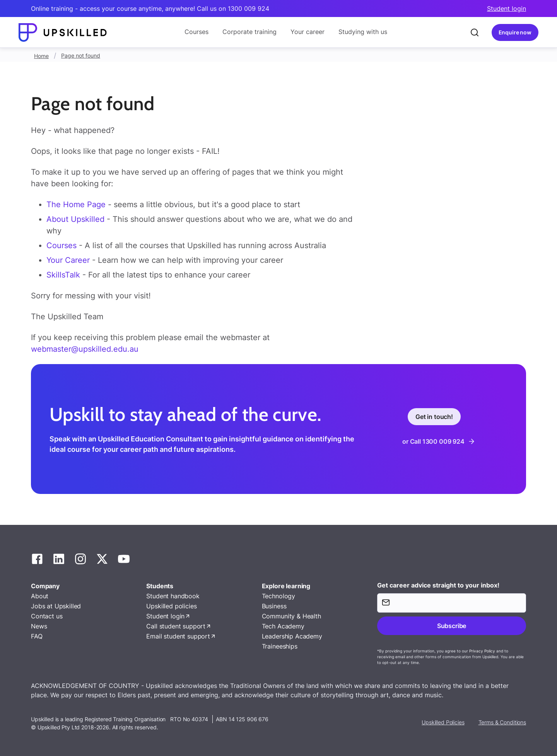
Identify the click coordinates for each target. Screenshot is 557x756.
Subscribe (452, 626)
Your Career (69, 260)
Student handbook (173, 596)
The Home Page (76, 204)
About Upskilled (75, 219)
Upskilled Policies (443, 722)
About (40, 596)
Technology (278, 596)
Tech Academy (283, 626)
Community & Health (291, 616)
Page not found (81, 55)
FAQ (37, 636)
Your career (308, 32)
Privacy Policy (482, 651)
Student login (507, 9)
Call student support (176, 626)
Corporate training (249, 32)
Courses (196, 32)
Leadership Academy (292, 636)
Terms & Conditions (502, 722)
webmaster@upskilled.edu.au (85, 349)
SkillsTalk (63, 275)
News (39, 626)
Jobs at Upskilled (56, 606)
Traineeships (280, 646)
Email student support (178, 636)
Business (274, 606)
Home (41, 56)
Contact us (47, 616)
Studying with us (363, 32)
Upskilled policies (171, 606)
